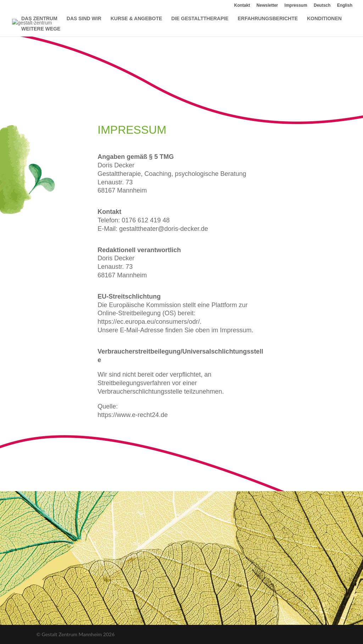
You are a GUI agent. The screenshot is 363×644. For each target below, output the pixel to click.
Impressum (296, 5)
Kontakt (242, 5)
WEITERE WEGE (41, 29)
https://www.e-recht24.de (133, 415)
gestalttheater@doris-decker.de (163, 229)
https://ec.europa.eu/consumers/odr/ (149, 322)
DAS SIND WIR (84, 19)
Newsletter (267, 5)
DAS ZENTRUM (39, 19)
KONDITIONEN (324, 19)
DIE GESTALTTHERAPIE (200, 19)
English (345, 5)
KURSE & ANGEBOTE (136, 19)
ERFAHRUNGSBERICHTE (268, 19)
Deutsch (322, 5)
